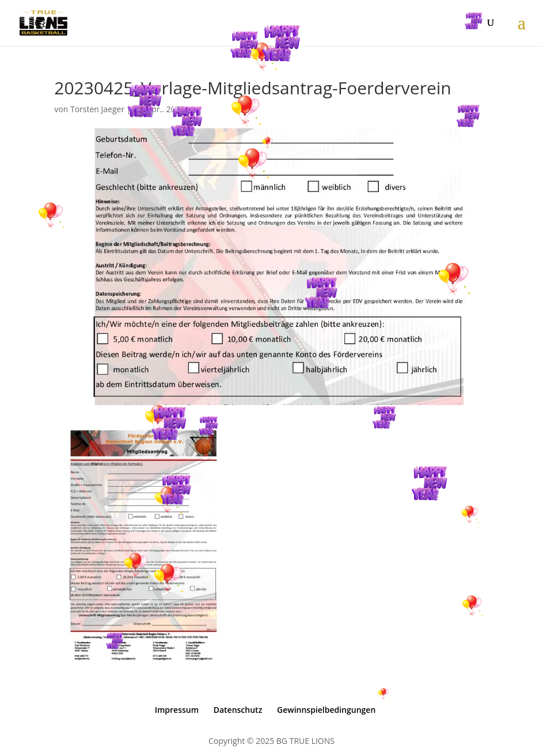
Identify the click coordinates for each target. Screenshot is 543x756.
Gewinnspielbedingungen (326, 710)
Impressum (177, 710)
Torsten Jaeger (97, 109)
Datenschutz (238, 710)
